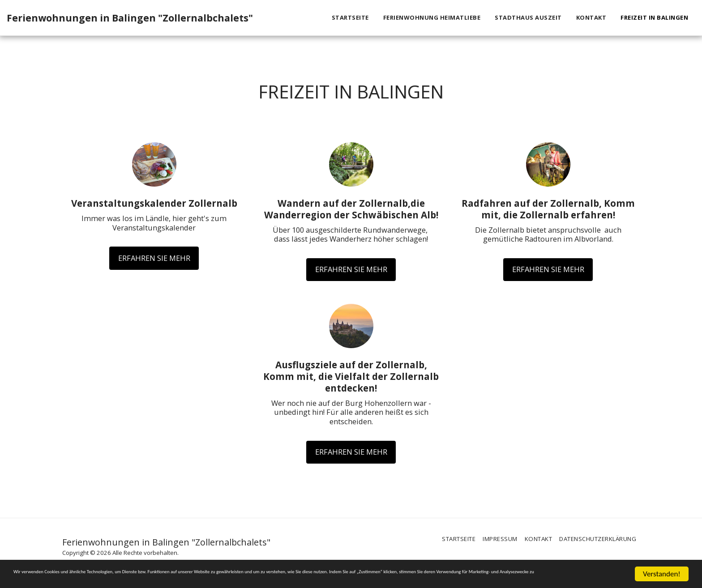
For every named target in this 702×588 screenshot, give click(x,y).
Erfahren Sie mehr (154, 258)
